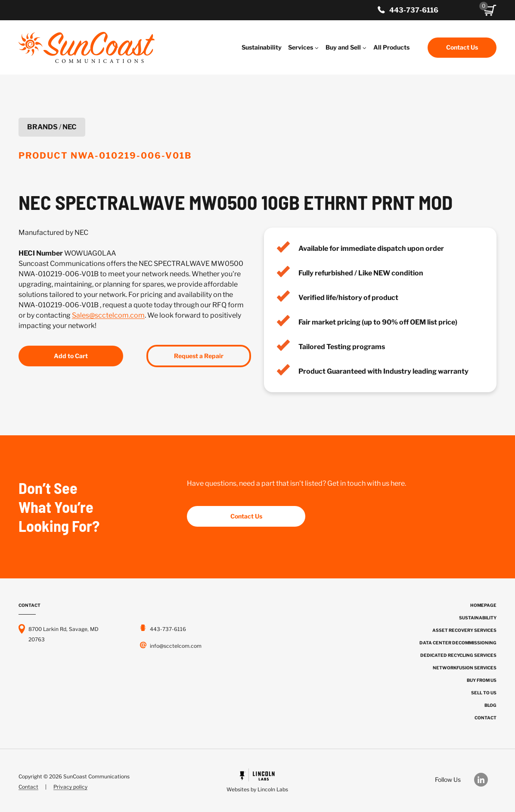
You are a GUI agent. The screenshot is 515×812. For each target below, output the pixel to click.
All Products (391, 47)
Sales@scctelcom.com (108, 315)
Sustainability (262, 47)
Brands (42, 127)
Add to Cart (71, 356)
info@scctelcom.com (176, 646)
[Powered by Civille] (257, 782)
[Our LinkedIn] (485, 780)
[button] (490, 10)
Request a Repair (199, 356)
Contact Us (462, 47)
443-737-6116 (414, 10)
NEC (70, 127)
